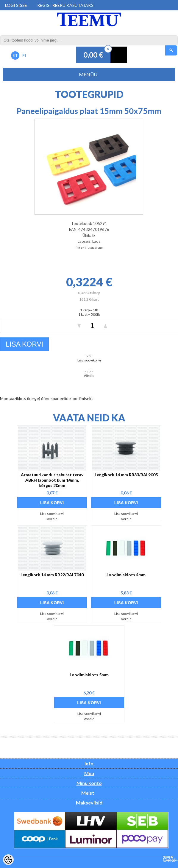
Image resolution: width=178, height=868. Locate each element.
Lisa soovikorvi (89, 360)
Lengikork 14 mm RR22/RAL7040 (52, 575)
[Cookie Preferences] (8, 860)
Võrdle (89, 376)
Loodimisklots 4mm (126, 575)
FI (24, 55)
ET (15, 55)
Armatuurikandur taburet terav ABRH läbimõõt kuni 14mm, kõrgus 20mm (52, 480)
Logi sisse (16, 5)
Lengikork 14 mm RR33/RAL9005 (126, 475)
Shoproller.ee (170, 859)
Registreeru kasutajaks (65, 5)
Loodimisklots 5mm (89, 675)
